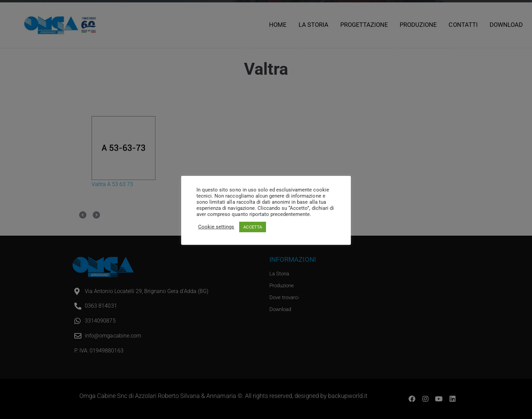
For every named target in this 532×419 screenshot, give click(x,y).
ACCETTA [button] (252, 227)
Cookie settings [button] (216, 227)
